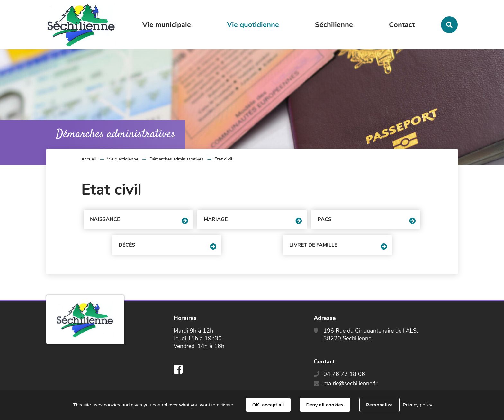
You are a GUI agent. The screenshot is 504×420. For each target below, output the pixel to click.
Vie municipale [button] (167, 25)
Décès (127, 245)
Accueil (89, 159)
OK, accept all (268, 405)
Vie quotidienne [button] (253, 25)
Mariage (216, 219)
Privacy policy (418, 405)
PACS (324, 219)
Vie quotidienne (123, 159)
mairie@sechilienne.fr (350, 383)
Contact (402, 25)
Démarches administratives (176, 159)
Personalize (379, 405)
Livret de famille (313, 245)
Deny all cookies (325, 405)
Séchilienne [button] (334, 25)
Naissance (105, 219)
